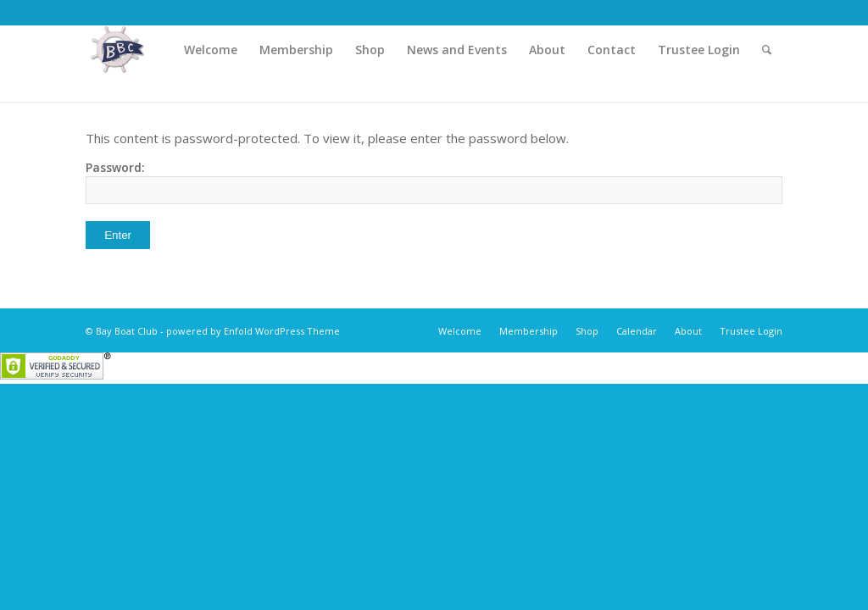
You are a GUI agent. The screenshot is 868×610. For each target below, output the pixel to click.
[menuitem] (211, 50)
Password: (434, 182)
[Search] (767, 50)
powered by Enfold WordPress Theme (253, 331)
